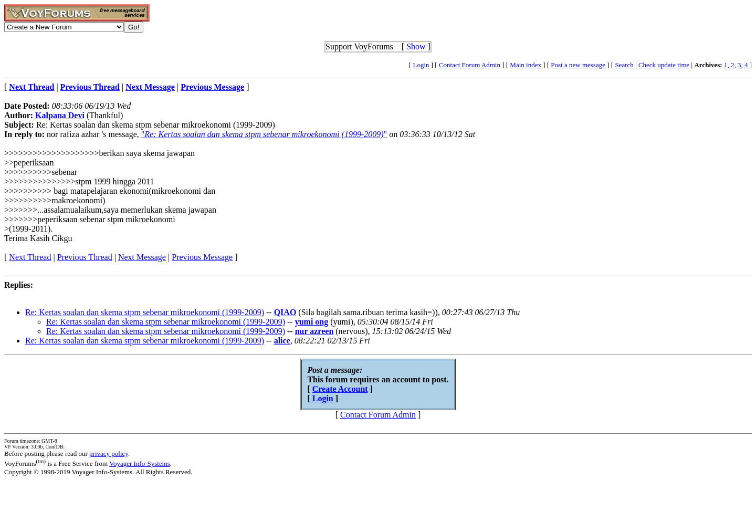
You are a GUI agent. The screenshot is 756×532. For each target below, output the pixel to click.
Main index (526, 65)
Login (421, 65)
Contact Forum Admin (470, 65)
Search (624, 65)
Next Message (142, 257)
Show (416, 46)
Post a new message (578, 65)
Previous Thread (85, 257)
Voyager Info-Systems (140, 463)
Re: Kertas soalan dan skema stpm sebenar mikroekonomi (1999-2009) (145, 312)
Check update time (664, 65)
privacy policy (109, 453)
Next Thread (30, 257)
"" (264, 134)
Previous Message (202, 257)
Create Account (340, 389)
